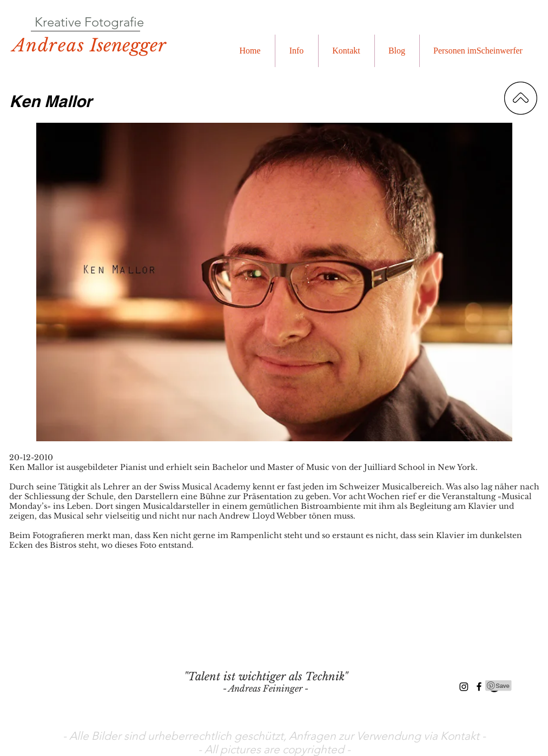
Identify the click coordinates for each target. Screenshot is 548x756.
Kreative (58, 22)
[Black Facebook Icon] (479, 687)
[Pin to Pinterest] (499, 686)
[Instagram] (464, 687)
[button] (297, 51)
